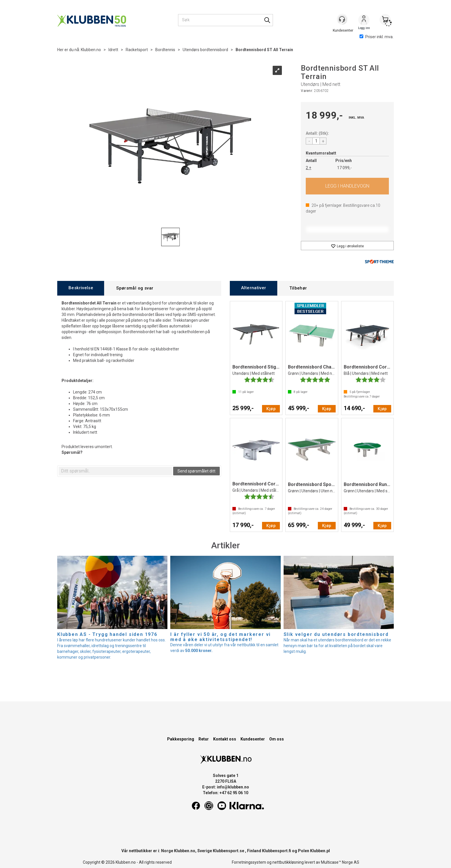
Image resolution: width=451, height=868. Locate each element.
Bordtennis (165, 50)
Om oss (277, 739)
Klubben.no (91, 50)
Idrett (113, 50)
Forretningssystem (249, 862)
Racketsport (137, 50)
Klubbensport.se (229, 851)
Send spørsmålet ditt (196, 471)
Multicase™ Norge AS (340, 862)
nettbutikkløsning (288, 862)
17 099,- (344, 168)
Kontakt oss (225, 739)
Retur (204, 739)
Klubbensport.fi (277, 851)
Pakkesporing (181, 739)
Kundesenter (253, 739)
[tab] (81, 288)
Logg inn (364, 20)
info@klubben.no (233, 787)
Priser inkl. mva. (377, 37)
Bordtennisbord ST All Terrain (264, 50)
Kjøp (347, 186)
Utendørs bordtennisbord (205, 50)
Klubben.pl (320, 851)
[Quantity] (316, 141)
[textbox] (115, 471)
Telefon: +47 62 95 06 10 (225, 793)
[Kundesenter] (343, 20)
